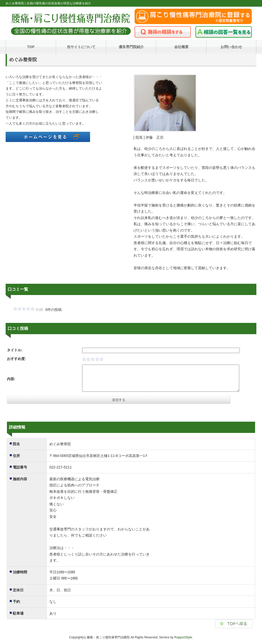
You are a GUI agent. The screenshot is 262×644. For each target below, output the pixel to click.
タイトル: (15, 350)
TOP (31, 47)
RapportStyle (183, 637)
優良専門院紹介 (131, 47)
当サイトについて (81, 47)
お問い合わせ (231, 47)
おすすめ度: (17, 359)
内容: (11, 379)
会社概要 (181, 47)
